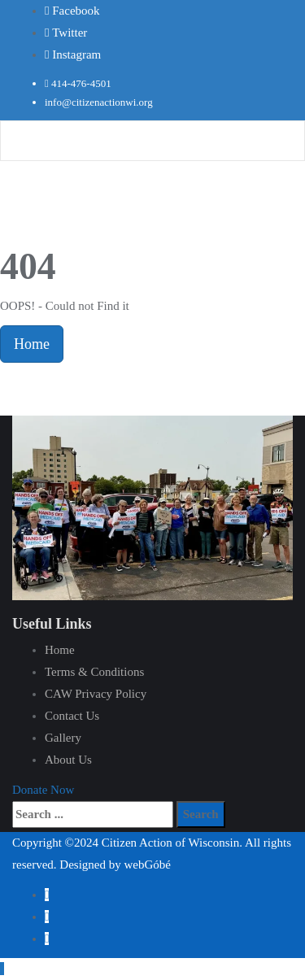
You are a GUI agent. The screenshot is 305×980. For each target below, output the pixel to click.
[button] (43, 790)
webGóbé (147, 865)
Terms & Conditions (94, 672)
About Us (68, 760)
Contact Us (72, 716)
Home (32, 344)
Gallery (63, 738)
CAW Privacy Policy (96, 694)
